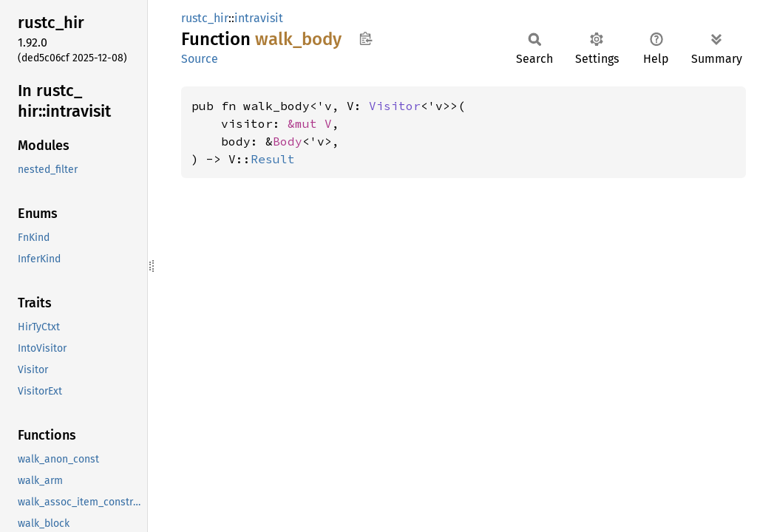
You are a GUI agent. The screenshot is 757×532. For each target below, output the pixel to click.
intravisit (259, 18)
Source (200, 59)
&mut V (310, 123)
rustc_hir (205, 18)
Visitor (395, 106)
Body (288, 141)
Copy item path (366, 38)
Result (273, 159)
